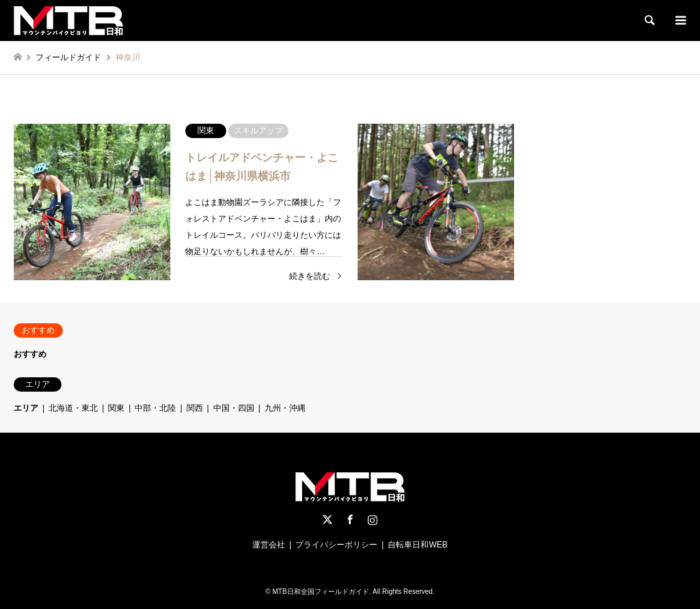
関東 (116, 408)
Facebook (350, 519)
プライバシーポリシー (336, 545)
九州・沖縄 (285, 408)
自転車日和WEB (417, 545)
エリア (26, 408)
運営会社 (269, 545)
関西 (195, 408)
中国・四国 (234, 408)
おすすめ (30, 354)
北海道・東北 (73, 408)
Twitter (327, 519)
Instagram (373, 519)
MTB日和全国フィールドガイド (320, 592)
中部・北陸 (155, 408)
